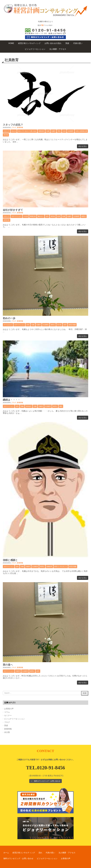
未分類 (7, 732)
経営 (65, 325)
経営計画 (7, 220)
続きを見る (83, 146)
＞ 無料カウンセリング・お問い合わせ (45, 781)
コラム (7, 712)
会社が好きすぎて (13, 210)
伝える (14, 131)
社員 (64, 131)
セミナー (8, 715)
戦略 (22, 406)
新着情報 (20, 127)
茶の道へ (8, 665)
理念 (59, 131)
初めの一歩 (9, 318)
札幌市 (53, 131)
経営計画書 (72, 325)
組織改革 (49, 567)
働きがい (41, 216)
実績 (6, 725)
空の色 (6, 135)
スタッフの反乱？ (13, 125)
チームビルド (8, 325)
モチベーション (16, 216)
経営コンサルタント (61, 567)
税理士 (84, 216)
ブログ (14, 127)
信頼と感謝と (10, 560)
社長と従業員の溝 (81, 131)
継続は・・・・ (11, 400)
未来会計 (29, 406)
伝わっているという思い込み (27, 131)
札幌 (48, 131)
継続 (61, 406)
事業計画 (33, 216)
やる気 (26, 216)
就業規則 (41, 131)
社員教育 (71, 131)
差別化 (53, 216)
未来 (59, 216)
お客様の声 (9, 709)
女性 (47, 216)
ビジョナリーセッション (15, 719)
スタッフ (7, 131)
